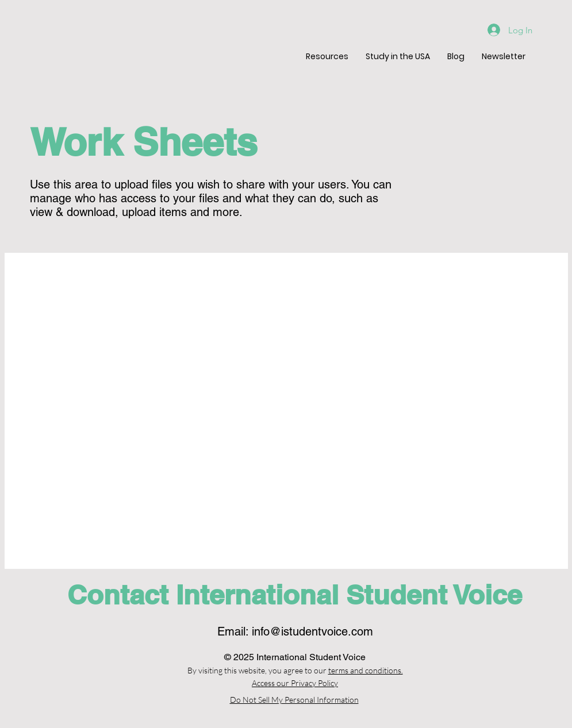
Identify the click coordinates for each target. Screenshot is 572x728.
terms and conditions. (366, 670)
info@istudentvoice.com (312, 631)
